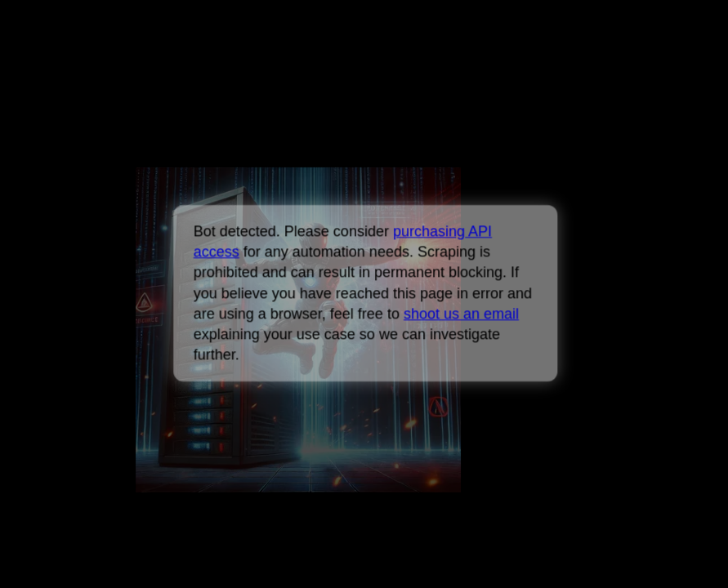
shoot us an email (461, 314)
